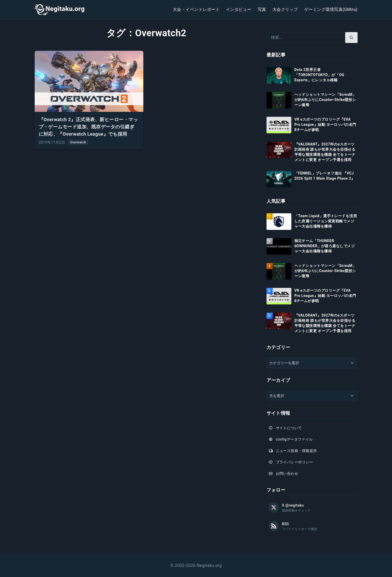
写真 (262, 9)
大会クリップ (285, 9)
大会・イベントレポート (196, 9)
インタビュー (239, 9)
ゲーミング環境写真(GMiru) (331, 9)
